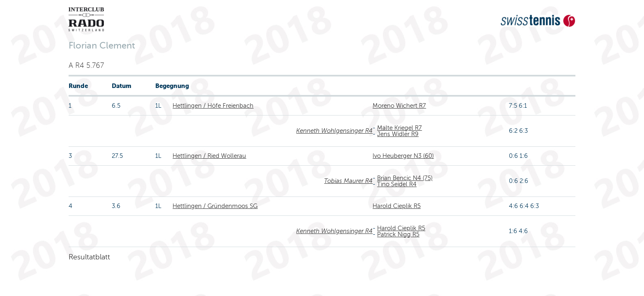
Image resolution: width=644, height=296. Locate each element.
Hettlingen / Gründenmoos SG (215, 206)
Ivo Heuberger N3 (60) (403, 156)
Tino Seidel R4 (397, 184)
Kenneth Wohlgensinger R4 (334, 131)
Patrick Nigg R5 (398, 234)
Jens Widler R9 (398, 134)
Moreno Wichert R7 (399, 106)
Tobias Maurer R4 (348, 181)
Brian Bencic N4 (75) (405, 178)
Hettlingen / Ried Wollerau (209, 156)
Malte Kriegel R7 (399, 128)
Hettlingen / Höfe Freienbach (213, 106)
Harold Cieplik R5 (397, 206)
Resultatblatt (89, 257)
